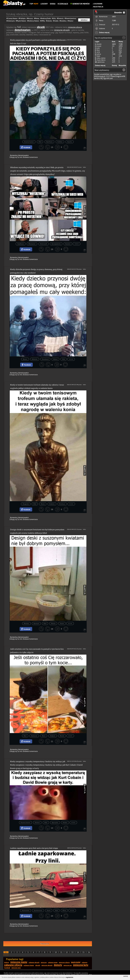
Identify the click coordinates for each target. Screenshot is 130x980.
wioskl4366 (105, 74)
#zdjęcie (53, 736)
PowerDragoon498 (118, 76)
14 (78, 952)
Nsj (101, 78)
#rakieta (52, 504)
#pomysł (36, 624)
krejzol (99, 46)
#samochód (26, 910)
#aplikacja (21, 244)
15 (83, 952)
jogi (111, 74)
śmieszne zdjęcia (75, 27)
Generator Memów (80, 4)
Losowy (44, 4)
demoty (58, 965)
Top (34, 4)
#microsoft (44, 244)
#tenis (43, 504)
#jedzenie (34, 736)
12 (67, 952)
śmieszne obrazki (62, 30)
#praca (25, 359)
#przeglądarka (56, 244)
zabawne (85, 963)
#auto (49, 910)
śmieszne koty (81, 965)
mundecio (117, 74)
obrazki (41, 27)
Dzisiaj (114, 65)
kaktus (99, 54)
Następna (45, 944)
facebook (7, 968)
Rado (98, 56)
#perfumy (49, 142)
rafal (98, 52)
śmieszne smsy (16, 968)
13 (72, 952)
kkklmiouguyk (100, 76)
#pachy (70, 142)
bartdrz (97, 78)
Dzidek (97, 74)
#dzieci (55, 359)
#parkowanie (38, 910)
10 (56, 952)
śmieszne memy (19, 962)
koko (98, 48)
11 (61, 952)
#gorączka (55, 823)
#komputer (32, 244)
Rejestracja (98, 7)
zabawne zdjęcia (13, 965)
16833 (114, 17)
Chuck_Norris (101, 60)
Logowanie (98, 4)
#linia (64, 910)
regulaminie (70, 977)
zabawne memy (53, 963)
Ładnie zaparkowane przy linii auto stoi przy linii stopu (34, 848)
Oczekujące (63, 4)
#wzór (62, 624)
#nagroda (26, 504)
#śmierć (37, 823)
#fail (40, 142)
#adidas (60, 142)
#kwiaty (26, 624)
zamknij (126, 976)
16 (89, 952)
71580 (114, 21)
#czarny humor (29, 142)
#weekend (45, 359)
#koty (44, 736)
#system (68, 244)
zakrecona (101, 62)
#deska (53, 624)
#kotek (62, 736)
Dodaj (53, 4)
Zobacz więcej (104, 33)
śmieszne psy (68, 965)
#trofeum (62, 504)
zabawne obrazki (34, 963)
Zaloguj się (13, 157)
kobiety (7, 963)
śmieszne (44, 963)
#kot (25, 736)
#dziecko (35, 359)
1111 (108, 76)
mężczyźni (76, 962)
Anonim (99, 44)
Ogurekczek (108, 78)
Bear (98, 50)
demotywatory (23, 30)
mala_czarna (101, 58)
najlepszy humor (29, 965)
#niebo (65, 823)
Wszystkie (122, 65)
